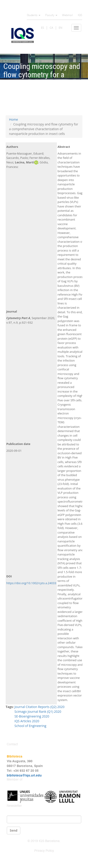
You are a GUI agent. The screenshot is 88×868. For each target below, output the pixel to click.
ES (43, 28)
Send (14, 830)
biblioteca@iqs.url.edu (24, 776)
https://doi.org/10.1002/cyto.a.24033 (31, 583)
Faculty (51, 15)
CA (51, 28)
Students (34, 15)
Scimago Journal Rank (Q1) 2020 (38, 712)
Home (14, 119)
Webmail (67, 15)
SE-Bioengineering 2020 (32, 716)
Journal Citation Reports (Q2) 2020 (39, 707)
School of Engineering (30, 726)
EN (60, 28)
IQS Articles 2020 (27, 721)
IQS (80, 15)
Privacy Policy (44, 851)
